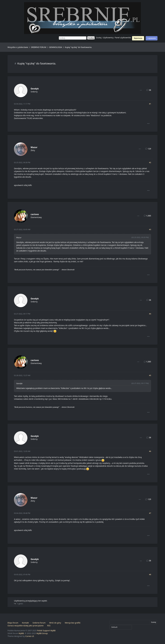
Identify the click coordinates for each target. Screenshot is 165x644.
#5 (150, 375)
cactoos (35, 214)
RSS (49, 626)
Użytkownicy (108, 38)
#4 (150, 314)
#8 (150, 575)
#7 (150, 513)
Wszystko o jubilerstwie (18, 47)
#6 (150, 451)
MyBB (21, 633)
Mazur (34, 147)
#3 (150, 230)
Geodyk (35, 89)
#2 (150, 163)
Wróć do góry (55, 623)
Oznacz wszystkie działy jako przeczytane (26, 626)
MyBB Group (42, 633)
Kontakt (25, 623)
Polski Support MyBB (46, 631)
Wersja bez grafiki (73, 623)
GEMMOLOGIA (55, 47)
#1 (150, 104)
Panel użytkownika (123, 38)
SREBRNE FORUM (39, 47)
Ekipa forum (13, 623)
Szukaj (99, 38)
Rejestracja (138, 38)
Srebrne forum (39, 623)
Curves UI (30, 636)
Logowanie (152, 38)
